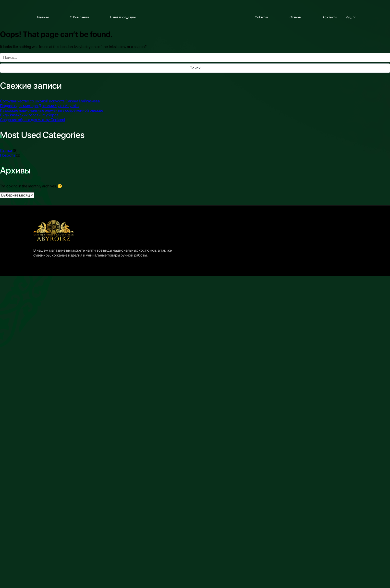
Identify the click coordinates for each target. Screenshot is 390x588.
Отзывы (295, 17)
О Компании (79, 17)
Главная (43, 17)
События (262, 17)
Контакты (330, 17)
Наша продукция (123, 17)
